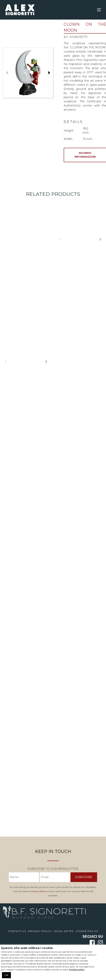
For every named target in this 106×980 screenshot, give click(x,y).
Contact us (17, 931)
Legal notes (64, 931)
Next (49, 73)
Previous (7, 73)
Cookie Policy (87, 931)
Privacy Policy (40, 931)
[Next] (46, 361)
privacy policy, (39, 891)
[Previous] (6, 361)
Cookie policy (77, 970)
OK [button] (6, 975)
